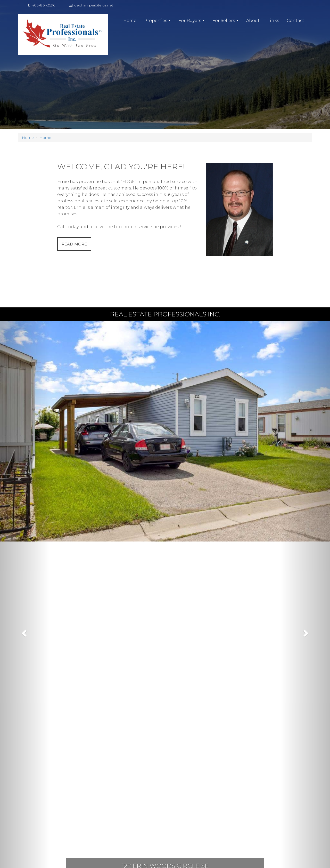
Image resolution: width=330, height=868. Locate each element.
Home (130, 21)
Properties (158, 22)
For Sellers (226, 22)
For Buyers (192, 22)
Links (273, 21)
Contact (295, 21)
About (253, 21)
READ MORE (74, 244)
